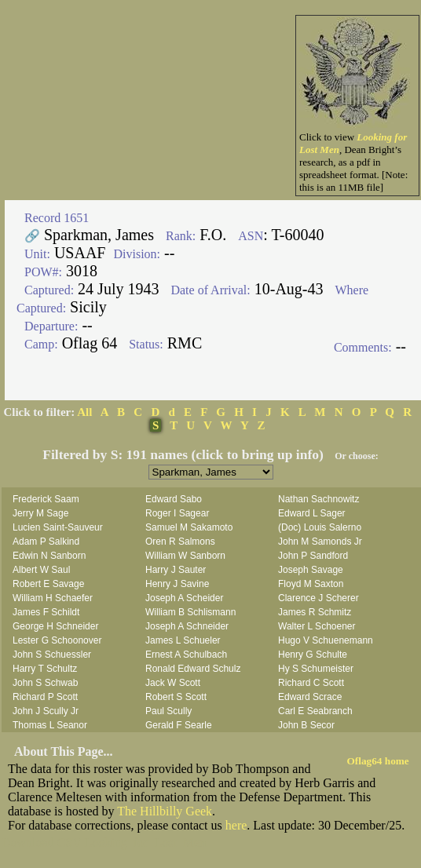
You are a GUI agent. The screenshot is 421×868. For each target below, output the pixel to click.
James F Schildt (46, 612)
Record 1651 (57, 218)
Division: (137, 254)
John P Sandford (313, 556)
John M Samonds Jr (320, 542)
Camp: (41, 344)
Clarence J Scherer (318, 598)
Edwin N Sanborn (49, 556)
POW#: (43, 272)
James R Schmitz (315, 612)
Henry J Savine (177, 584)
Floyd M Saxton (311, 584)
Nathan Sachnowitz (318, 499)
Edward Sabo (174, 499)
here (236, 825)
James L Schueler (183, 640)
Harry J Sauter (176, 570)
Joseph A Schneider (187, 626)
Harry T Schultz (45, 669)
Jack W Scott (173, 683)
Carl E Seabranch (315, 711)
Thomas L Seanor (50, 725)
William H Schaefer (53, 598)
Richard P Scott (45, 697)
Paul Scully (168, 711)
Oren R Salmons (180, 542)
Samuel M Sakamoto (189, 527)
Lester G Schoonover (57, 640)
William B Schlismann (190, 612)
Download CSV (42, 842)
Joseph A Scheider (184, 598)
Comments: (363, 347)
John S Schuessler (52, 655)
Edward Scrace (310, 697)
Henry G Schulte (313, 655)
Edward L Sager (312, 513)
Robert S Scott (176, 697)
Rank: (181, 236)
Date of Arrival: (210, 290)
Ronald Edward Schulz (193, 669)
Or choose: (356, 456)
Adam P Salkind (46, 542)
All (84, 412)
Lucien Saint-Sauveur (58, 527)
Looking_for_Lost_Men (146, 842)
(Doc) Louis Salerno (320, 527)
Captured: (49, 290)
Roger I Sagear (177, 513)
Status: (146, 344)
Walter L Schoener (317, 626)
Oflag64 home (378, 761)
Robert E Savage (48, 584)
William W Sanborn (185, 556)
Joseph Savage (311, 570)
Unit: (37, 254)
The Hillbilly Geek (165, 811)
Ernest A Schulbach (186, 655)
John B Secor (306, 725)
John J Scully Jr (46, 711)
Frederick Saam (46, 499)
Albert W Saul (41, 570)
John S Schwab (45, 683)
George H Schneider (55, 626)
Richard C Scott (311, 683)
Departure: (51, 326)
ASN (251, 236)
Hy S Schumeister (316, 669)
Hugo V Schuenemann (326, 640)
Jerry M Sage (40, 513)
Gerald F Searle (179, 725)
